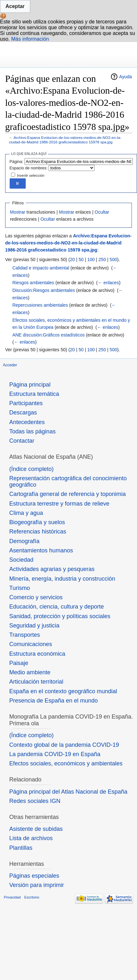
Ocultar (102, 212)
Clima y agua (26, 513)
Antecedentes (27, 422)
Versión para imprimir (37, 885)
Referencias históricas (38, 532)
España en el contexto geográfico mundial (63, 691)
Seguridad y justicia (34, 626)
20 (72, 260)
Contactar (22, 441)
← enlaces (108, 283)
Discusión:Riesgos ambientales (44, 290)
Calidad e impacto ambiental (41, 268)
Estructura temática (34, 394)
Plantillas (21, 848)
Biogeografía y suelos (37, 522)
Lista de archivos (31, 838)
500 (113, 260)
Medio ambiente (30, 672)
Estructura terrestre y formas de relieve (59, 504)
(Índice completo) (32, 469)
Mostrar (18, 212)
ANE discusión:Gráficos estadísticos (48, 335)
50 (81, 260)
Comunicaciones (31, 644)
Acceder (10, 365)
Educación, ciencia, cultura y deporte (57, 607)
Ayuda (126, 77)
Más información (30, 39)
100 (91, 260)
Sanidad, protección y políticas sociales (60, 616)
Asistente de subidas (36, 829)
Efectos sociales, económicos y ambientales (66, 763)
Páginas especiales (34, 876)
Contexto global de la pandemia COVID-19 (64, 745)
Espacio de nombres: (29, 168)
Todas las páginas (32, 431)
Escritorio (32, 897)
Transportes (25, 635)
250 (102, 260)
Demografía (24, 541)
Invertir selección (31, 175)
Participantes (26, 403)
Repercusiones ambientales (40, 305)
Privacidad (12, 897)
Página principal (30, 385)
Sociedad (21, 560)
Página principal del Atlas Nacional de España (68, 792)
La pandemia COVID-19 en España (55, 754)
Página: (17, 162)
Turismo (20, 588)
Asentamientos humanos (41, 550)
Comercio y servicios (36, 597)
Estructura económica (37, 654)
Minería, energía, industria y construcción (62, 579)
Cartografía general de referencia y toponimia (68, 494)
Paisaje (19, 663)
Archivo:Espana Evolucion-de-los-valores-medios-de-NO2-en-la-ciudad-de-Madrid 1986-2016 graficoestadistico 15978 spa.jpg (65, 140)
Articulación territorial (36, 682)
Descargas (23, 413)
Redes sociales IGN (35, 801)
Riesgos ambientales (33, 283)
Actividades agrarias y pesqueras (52, 569)
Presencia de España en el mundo (54, 701)
